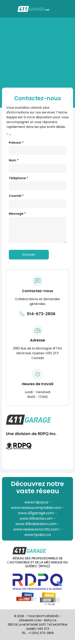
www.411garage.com (36, 513)
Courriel (16, 196)
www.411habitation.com (36, 524)
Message (17, 214)
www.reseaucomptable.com (36, 508)
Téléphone (18, 178)
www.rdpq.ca (36, 502)
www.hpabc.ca (38, 535)
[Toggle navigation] (70, 11)
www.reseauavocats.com (36, 529)
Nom (14, 160)
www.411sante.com (36, 518)
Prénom (16, 143)
